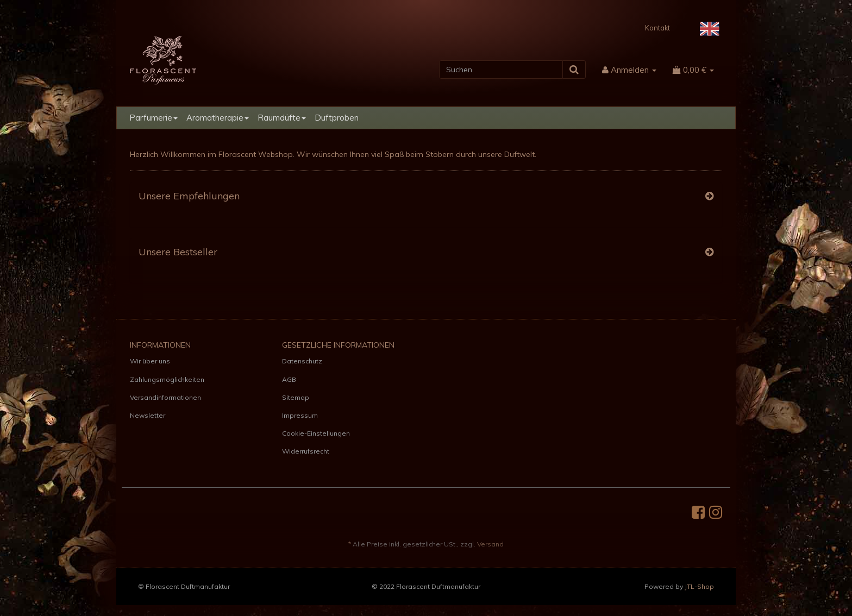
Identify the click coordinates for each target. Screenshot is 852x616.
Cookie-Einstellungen (316, 433)
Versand (490, 544)
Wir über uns (150, 361)
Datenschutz (302, 361)
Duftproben (337, 118)
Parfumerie (154, 118)
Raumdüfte (282, 118)
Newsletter (148, 415)
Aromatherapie (218, 118)
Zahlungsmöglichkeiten (167, 379)
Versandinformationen (165, 397)
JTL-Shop (699, 586)
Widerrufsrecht (306, 451)
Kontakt (657, 28)
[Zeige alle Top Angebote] (709, 196)
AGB (289, 379)
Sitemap (296, 397)
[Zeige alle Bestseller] (709, 252)
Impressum (300, 415)
